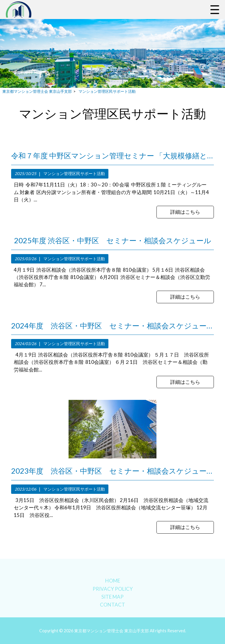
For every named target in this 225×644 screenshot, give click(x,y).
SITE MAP (112, 597)
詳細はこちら (185, 212)
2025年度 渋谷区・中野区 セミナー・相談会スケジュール (113, 240)
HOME (113, 581)
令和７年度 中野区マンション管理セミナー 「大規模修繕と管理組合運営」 (112, 155)
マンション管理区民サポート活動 (74, 174)
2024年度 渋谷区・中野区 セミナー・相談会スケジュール (112, 326)
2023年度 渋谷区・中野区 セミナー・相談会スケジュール (112, 471)
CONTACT (112, 605)
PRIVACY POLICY (113, 589)
